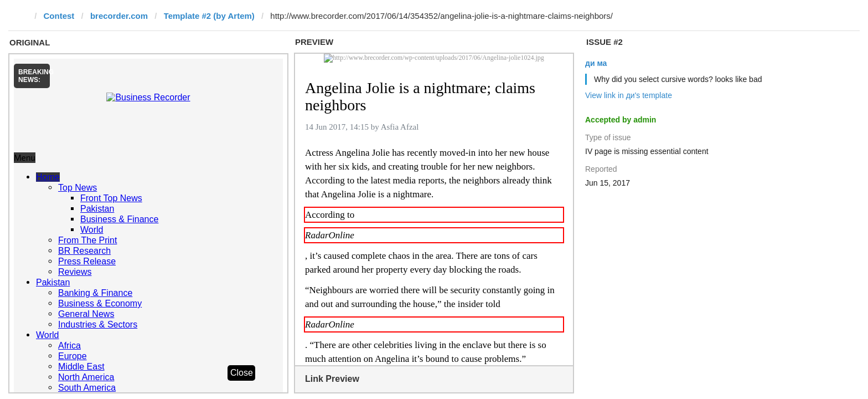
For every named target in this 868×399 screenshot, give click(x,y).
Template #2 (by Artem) (209, 16)
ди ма (596, 63)
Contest (59, 16)
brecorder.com (119, 16)
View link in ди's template (629, 95)
